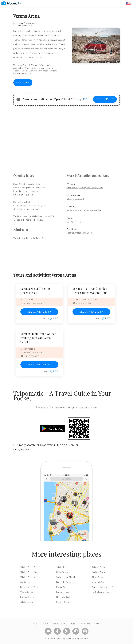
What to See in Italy (29, 572)
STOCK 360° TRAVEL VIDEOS (79, 624)
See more (23, 83)
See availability (39, 312)
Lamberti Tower (63, 592)
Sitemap (96, 624)
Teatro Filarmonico (101, 592)
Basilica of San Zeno (29, 587)
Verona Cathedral (28, 592)
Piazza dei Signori (64, 582)
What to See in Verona (30, 577)
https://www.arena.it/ (76, 199)
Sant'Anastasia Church (66, 577)
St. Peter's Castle (64, 597)
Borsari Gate (62, 587)
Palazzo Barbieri (99, 567)
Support (37, 624)
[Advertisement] (96, 76)
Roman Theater (63, 602)
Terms (46, 624)
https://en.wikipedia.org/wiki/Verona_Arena (85, 188)
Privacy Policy (58, 624)
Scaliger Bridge (99, 572)
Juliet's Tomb (62, 567)
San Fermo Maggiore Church (105, 587)
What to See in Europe (30, 567)
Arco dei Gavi (98, 582)
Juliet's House (26, 602)
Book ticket (105, 99)
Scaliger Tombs (27, 597)
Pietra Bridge (98, 577)
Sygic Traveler (113, 62)
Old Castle (25, 582)
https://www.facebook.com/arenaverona (84, 210)
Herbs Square (62, 572)
